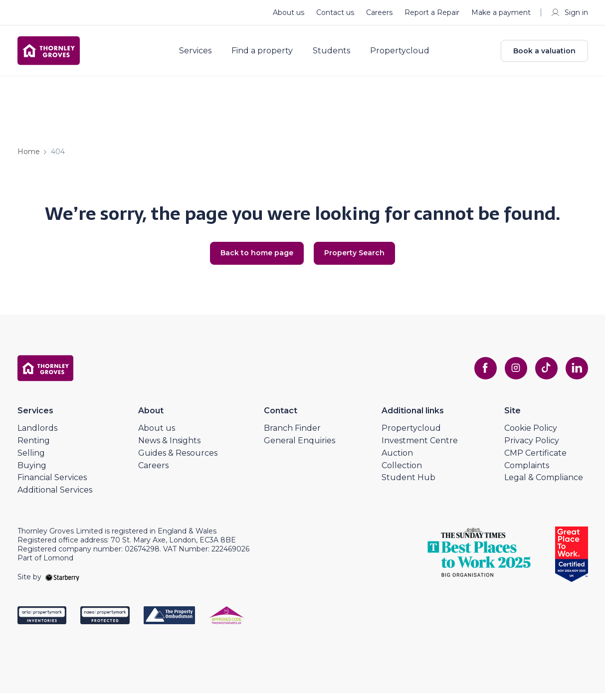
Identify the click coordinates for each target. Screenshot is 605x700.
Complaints (527, 472)
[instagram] (512, 375)
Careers (379, 12)
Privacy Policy (532, 447)
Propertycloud (406, 54)
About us (289, 12)
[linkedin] (576, 375)
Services (201, 54)
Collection (402, 472)
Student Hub (408, 484)
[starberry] (62, 583)
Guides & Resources (178, 459)
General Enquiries (300, 447)
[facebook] (480, 375)
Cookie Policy (531, 435)
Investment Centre (420, 447)
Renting (34, 447)
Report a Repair (432, 12)
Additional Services (55, 497)
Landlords (37, 435)
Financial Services (52, 484)
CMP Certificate (535, 459)
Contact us (335, 12)
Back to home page (254, 259)
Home (29, 158)
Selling (31, 459)
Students (337, 54)
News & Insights (169, 447)
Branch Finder (292, 435)
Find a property (268, 54)
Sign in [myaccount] (569, 12)
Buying (32, 472)
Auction (397, 459)
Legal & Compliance (544, 484)
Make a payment (501, 12)
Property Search (357, 259)
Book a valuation (544, 54)
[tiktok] (544, 375)
